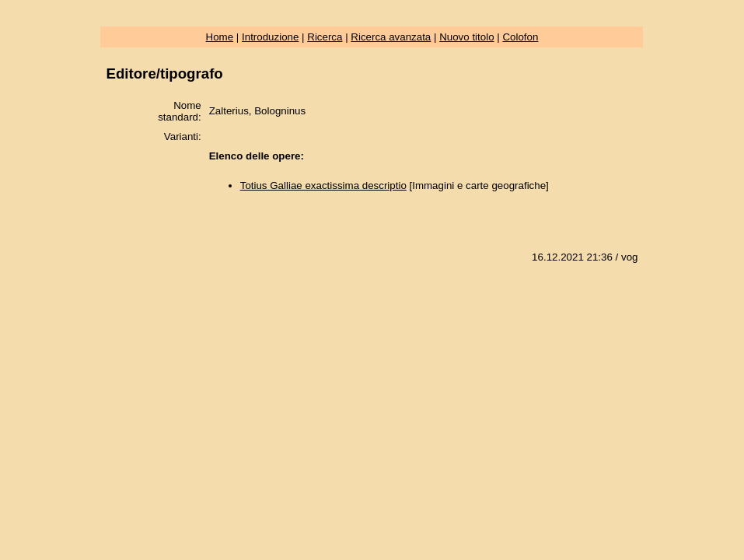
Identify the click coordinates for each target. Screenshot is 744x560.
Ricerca (325, 37)
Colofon (520, 37)
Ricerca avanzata (391, 37)
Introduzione (270, 37)
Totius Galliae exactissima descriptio (323, 185)
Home (220, 37)
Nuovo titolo (466, 37)
